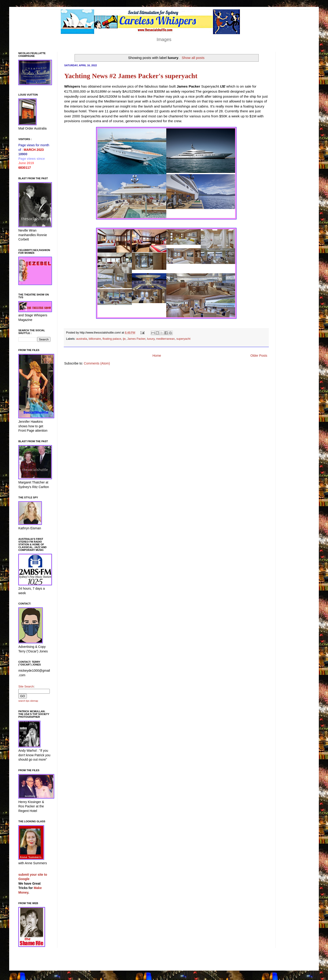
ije (124, 339)
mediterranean (165, 339)
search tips (24, 701)
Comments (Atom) (97, 363)
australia (82, 339)
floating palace (112, 339)
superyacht (183, 339)
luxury (151, 339)
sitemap (34, 701)
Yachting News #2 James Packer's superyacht (131, 76)
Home (157, 356)
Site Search (26, 686)
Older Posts (259, 356)
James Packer (136, 339)
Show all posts (193, 58)
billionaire (95, 339)
